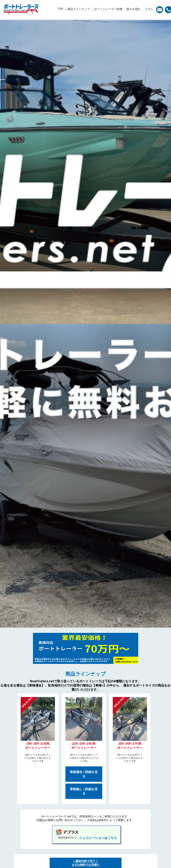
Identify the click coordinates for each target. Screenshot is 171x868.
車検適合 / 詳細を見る (84, 774)
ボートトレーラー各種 (108, 9)
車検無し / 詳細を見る (84, 791)
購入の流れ (133, 9)
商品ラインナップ (79, 9)
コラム (149, 9)
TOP (60, 9)
